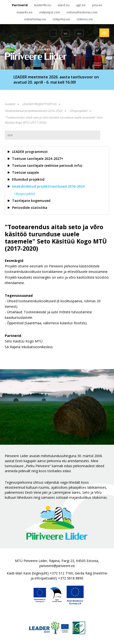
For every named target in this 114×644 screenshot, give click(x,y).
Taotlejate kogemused (31, 201)
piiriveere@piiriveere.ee (57, 566)
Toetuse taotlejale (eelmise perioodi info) (47, 165)
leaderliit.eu (43, 5)
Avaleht (10, 104)
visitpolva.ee (61, 19)
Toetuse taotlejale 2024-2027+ (38, 159)
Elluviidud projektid (28, 179)
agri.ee (81, 5)
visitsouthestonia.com (82, 12)
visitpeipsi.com (50, 12)
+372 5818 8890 (71, 578)
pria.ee (97, 5)
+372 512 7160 (61, 573)
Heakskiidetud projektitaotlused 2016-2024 (33, 111)
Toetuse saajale (25, 172)
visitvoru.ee (85, 19)
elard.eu (64, 5)
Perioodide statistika (30, 208)
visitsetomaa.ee (35, 19)
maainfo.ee (25, 12)
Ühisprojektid (78, 111)
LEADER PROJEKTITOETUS (39, 104)
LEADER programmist (30, 152)
